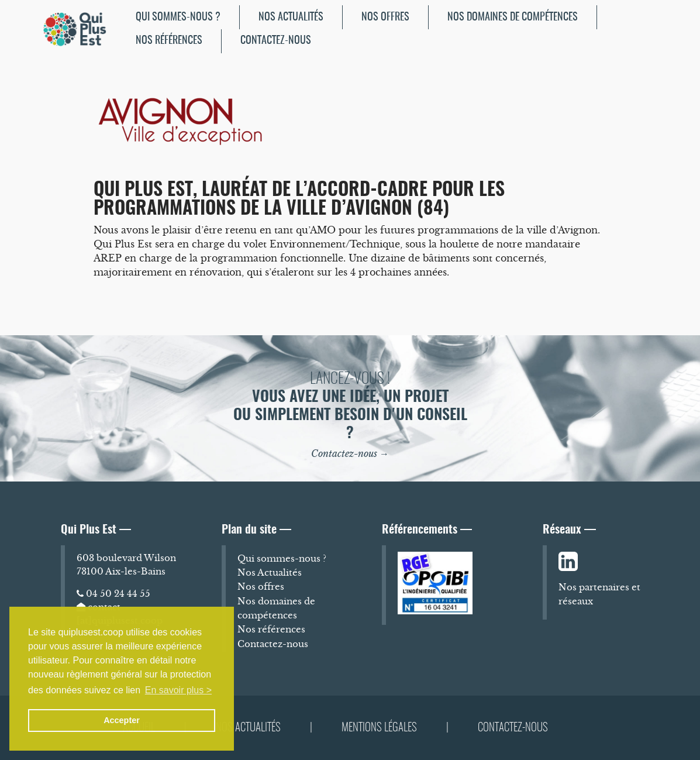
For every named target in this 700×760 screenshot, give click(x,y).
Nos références (169, 41)
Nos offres (385, 17)
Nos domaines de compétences (513, 17)
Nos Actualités (291, 17)
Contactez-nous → (350, 453)
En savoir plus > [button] (178, 690)
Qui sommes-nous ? (178, 17)
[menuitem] (178, 17)
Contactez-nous (276, 41)
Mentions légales (379, 728)
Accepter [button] (122, 720)
